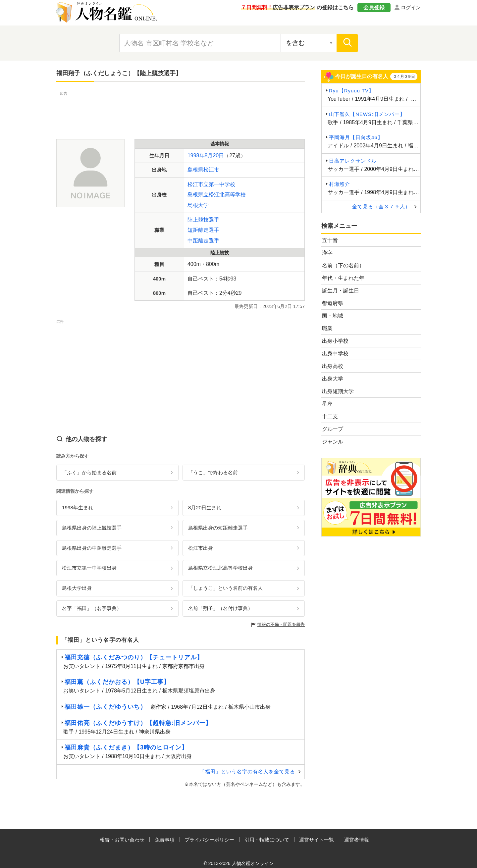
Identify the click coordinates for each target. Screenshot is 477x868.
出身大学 (333, 379)
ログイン (411, 7)
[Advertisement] (181, 112)
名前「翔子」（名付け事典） (220, 608)
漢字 (327, 253)
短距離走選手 (203, 230)
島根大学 (198, 205)
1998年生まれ (78, 508)
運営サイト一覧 (317, 840)
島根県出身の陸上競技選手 (92, 528)
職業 (327, 328)
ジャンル (333, 442)
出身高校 (333, 366)
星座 (327, 404)
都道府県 (333, 303)
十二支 (330, 416)
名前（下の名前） (343, 265)
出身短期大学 (338, 391)
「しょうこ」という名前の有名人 (225, 588)
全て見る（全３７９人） (381, 206)
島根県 (195, 170)
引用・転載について (267, 840)
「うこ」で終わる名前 (213, 472)
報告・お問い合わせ (122, 840)
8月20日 (214, 155)
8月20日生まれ (205, 508)
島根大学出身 (77, 588)
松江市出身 (201, 548)
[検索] (347, 43)
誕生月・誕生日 (341, 291)
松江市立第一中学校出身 (89, 568)
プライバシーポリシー (209, 840)
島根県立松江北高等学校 (217, 195)
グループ (333, 429)
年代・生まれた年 (343, 278)
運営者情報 (357, 840)
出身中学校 (335, 354)
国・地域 (333, 316)
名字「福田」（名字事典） (92, 608)
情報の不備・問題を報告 (281, 624)
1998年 (196, 155)
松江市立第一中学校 (211, 184)
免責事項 (165, 840)
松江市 (211, 170)
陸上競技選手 (203, 220)
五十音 (330, 240)
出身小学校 (335, 341)
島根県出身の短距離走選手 (218, 528)
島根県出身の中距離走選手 (92, 548)
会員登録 (374, 7)
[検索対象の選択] (309, 43)
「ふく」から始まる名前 (89, 472)
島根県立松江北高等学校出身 (220, 568)
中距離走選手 (203, 241)
